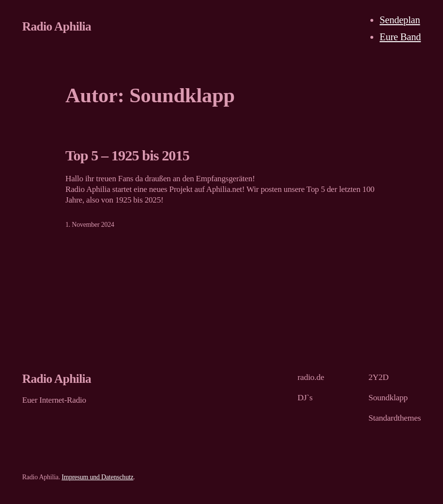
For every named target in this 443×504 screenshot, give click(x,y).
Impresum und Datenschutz (97, 477)
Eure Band (400, 37)
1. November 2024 (90, 225)
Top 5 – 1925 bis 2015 (127, 156)
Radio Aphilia (57, 26)
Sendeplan (400, 20)
